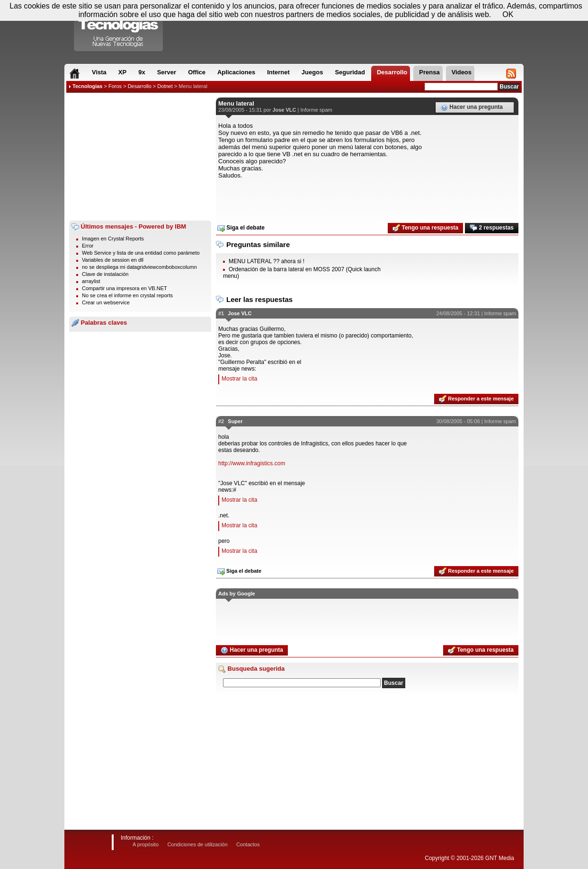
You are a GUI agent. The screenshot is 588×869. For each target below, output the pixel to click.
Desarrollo (140, 86)
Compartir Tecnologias (119, 28)
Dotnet (165, 86)
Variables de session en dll (113, 260)
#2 (221, 421)
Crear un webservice (106, 302)
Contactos (248, 844)
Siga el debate (241, 228)
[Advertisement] (140, 157)
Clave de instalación (105, 274)
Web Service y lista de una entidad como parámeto (141, 253)
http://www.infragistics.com (252, 463)
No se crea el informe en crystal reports (127, 295)
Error (88, 246)
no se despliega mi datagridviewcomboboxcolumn (139, 267)
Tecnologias (87, 86)
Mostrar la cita (239, 379)
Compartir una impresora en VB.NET (125, 288)
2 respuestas (492, 228)
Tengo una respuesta (425, 228)
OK (508, 14)
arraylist (91, 281)
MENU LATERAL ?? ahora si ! (267, 261)
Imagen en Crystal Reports (113, 239)
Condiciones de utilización (197, 844)
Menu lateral (193, 86)
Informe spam (316, 110)
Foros (115, 86)
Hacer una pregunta (472, 107)
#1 (221, 313)
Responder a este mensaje (476, 399)
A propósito (146, 844)
